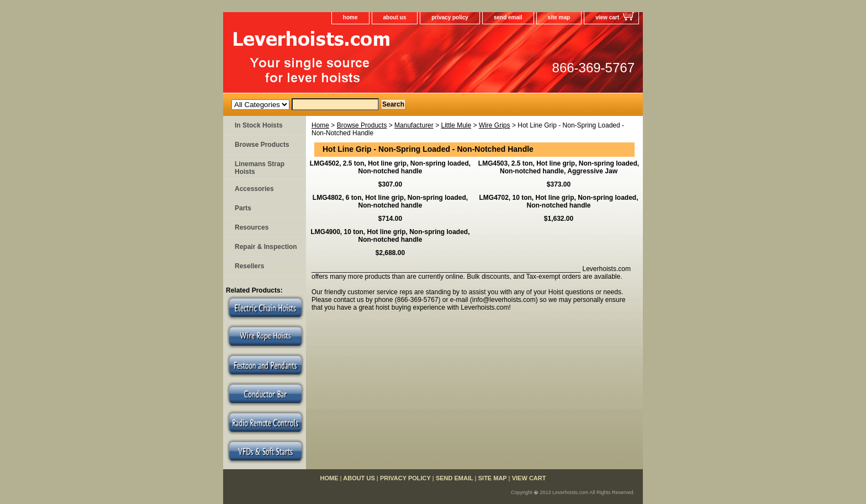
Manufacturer (414, 125)
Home (320, 125)
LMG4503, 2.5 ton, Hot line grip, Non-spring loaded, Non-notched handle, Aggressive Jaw (559, 167)
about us (395, 17)
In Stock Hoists (259, 125)
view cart (607, 17)
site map (559, 17)
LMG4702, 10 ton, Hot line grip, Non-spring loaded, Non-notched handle (558, 201)
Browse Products (362, 125)
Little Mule (456, 125)
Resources (252, 227)
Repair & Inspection (266, 247)
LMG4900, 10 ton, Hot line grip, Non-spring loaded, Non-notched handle (390, 236)
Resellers (249, 266)
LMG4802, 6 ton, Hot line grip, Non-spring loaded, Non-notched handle (390, 201)
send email (508, 17)
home (350, 17)
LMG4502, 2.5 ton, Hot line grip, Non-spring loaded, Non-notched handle (390, 167)
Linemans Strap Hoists (260, 168)
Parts (243, 208)
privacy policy (450, 17)
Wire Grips (495, 125)
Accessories (254, 189)
